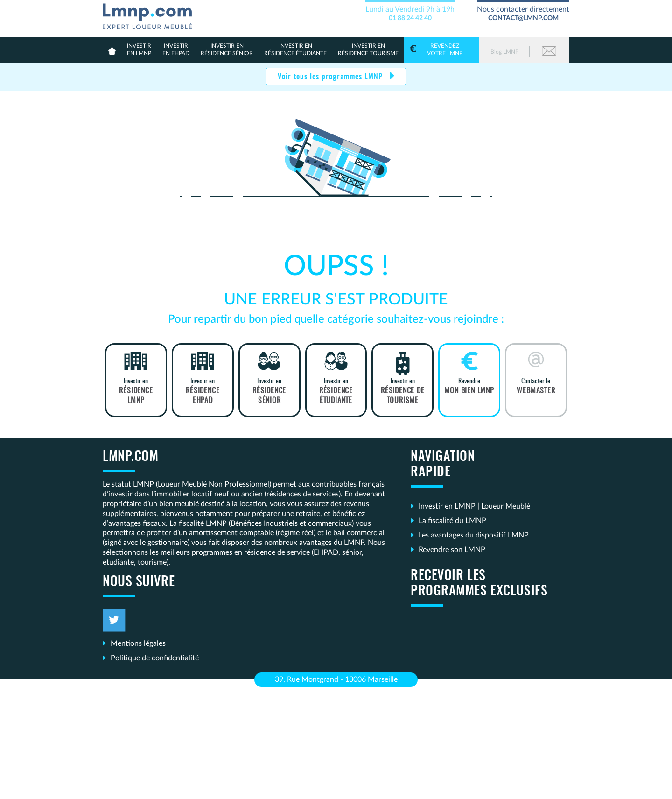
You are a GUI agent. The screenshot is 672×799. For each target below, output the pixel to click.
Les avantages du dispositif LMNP (474, 535)
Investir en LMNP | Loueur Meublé (474, 506)
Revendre (469, 387)
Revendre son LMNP (452, 550)
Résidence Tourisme (368, 49)
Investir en (136, 392)
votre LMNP (441, 49)
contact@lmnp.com (523, 18)
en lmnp (139, 49)
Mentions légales (138, 643)
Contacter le (536, 387)
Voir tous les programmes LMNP (331, 77)
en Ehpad (176, 49)
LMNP (151, 15)
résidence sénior (227, 49)
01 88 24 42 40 (410, 18)
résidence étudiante (295, 49)
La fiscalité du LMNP (452, 521)
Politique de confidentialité (155, 658)
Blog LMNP (504, 52)
